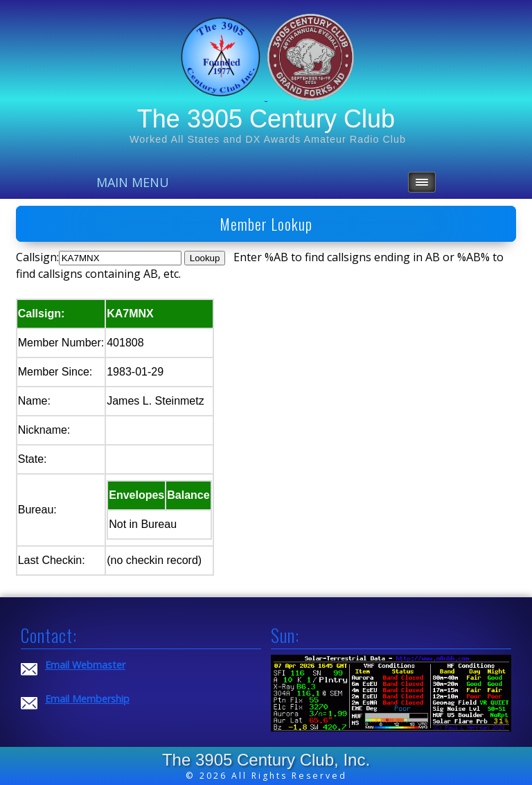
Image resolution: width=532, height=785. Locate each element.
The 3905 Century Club (266, 119)
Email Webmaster (85, 665)
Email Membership (87, 699)
